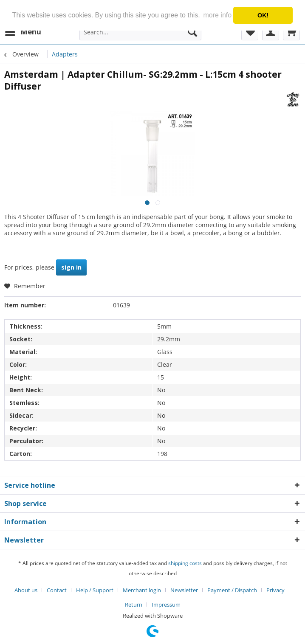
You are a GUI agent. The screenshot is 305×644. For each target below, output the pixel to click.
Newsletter (184, 590)
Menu (23, 31)
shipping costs (185, 563)
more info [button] (217, 15)
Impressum (166, 605)
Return (134, 605)
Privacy (275, 590)
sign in (71, 267)
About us (26, 590)
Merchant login (142, 590)
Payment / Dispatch (232, 590)
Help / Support (95, 590)
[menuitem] (23, 32)
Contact (57, 590)
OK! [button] (263, 15)
